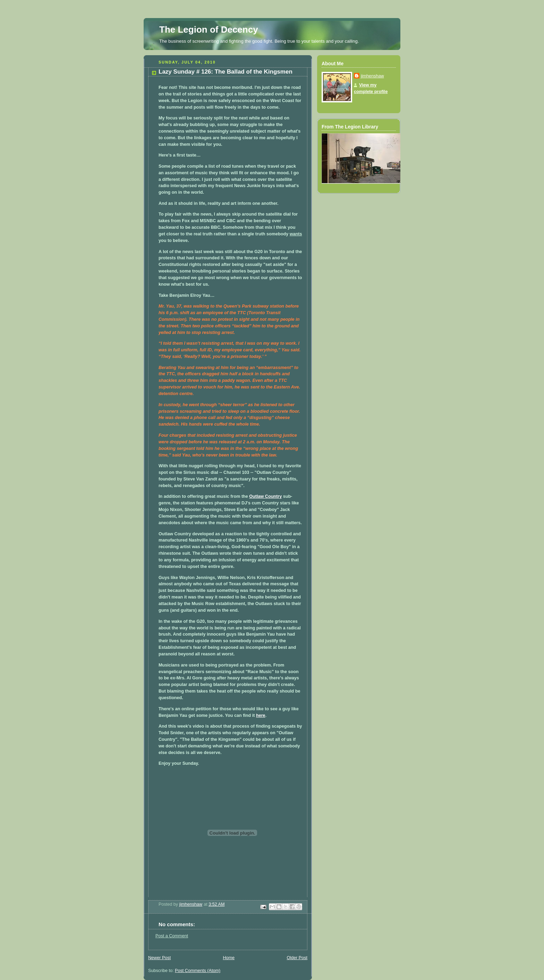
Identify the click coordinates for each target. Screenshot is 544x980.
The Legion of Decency (209, 30)
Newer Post (159, 958)
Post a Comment (172, 936)
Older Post (297, 958)
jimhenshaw (372, 76)
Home (229, 958)
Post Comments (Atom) (198, 971)
